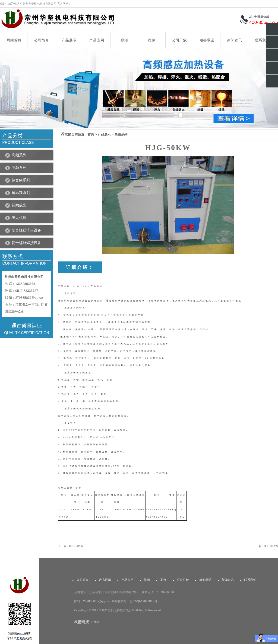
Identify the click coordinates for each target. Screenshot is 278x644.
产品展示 (69, 40)
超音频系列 (21, 180)
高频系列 (19, 155)
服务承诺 (207, 40)
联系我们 (262, 40)
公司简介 (41, 40)
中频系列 (19, 168)
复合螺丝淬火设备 (26, 230)
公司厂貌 (179, 40)
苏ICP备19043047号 (144, 601)
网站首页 (14, 40)
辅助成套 (19, 205)
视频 (124, 40)
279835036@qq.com (97, 601)
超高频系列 (21, 193)
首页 (91, 134)
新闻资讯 (234, 40)
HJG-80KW (271, 546)
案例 (152, 40)
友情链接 (82, 622)
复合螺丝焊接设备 (26, 243)
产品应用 (97, 40)
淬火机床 (19, 218)
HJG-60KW (76, 546)
